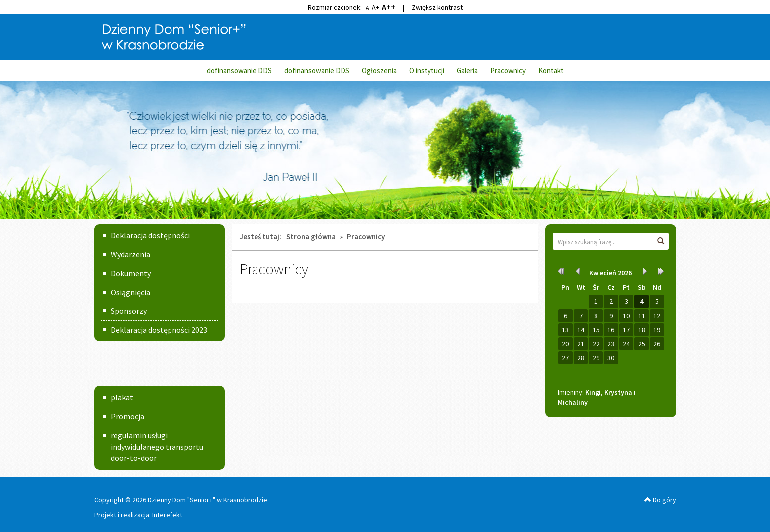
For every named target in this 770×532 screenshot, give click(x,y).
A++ (388, 7)
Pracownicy (508, 70)
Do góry (660, 500)
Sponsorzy (129, 311)
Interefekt (167, 515)
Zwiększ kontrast (437, 7)
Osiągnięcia (130, 292)
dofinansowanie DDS (239, 70)
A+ (376, 7)
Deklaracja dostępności (150, 235)
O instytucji (427, 70)
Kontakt (551, 70)
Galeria (467, 70)
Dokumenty (131, 273)
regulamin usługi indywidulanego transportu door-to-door (157, 447)
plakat (122, 397)
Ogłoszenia (379, 70)
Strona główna (311, 237)
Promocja (128, 416)
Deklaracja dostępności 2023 (159, 330)
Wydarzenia (130, 254)
